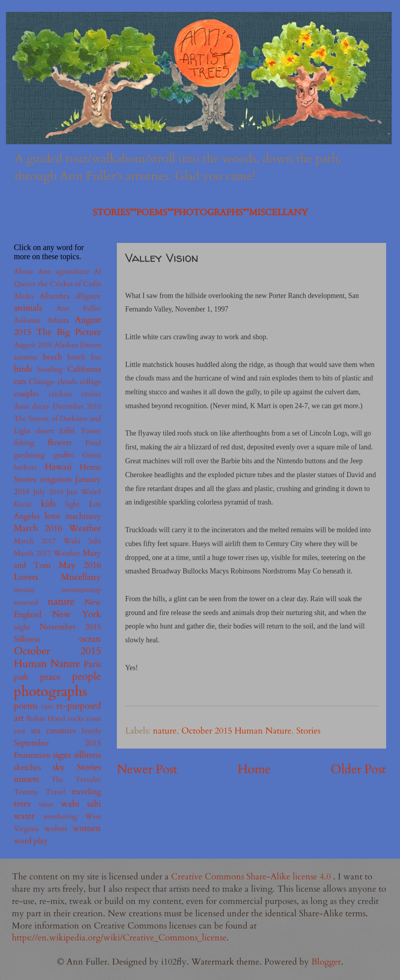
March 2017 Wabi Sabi (57, 541)
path (21, 677)
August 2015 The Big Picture (57, 326)
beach (52, 357)
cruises (91, 394)
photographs (50, 692)
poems (26, 706)
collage (90, 382)
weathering (60, 817)
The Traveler (76, 780)
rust (20, 731)
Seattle (91, 731)
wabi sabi (81, 804)
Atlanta (58, 320)
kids (48, 504)
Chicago (42, 382)
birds (23, 369)
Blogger (326, 962)
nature (165, 731)
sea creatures (53, 731)
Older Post (358, 769)
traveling (86, 792)
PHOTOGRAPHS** (211, 212)
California (84, 369)
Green (92, 455)
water (24, 816)
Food (93, 443)
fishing (24, 443)
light (72, 504)
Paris (92, 664)
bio (96, 357)
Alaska (24, 296)
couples (26, 394)
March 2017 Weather (47, 553)
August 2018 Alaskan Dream (57, 345)
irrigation (56, 479)
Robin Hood (46, 719)
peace (50, 677)
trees (22, 804)
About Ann (32, 272)
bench (76, 357)
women (87, 828)
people (87, 676)
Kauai (23, 504)
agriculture (72, 272)
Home (254, 769)
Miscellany (81, 577)
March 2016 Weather (57, 528)
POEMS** (155, 212)
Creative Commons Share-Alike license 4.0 (252, 877)
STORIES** (114, 212)
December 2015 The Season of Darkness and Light (57, 419)
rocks (76, 719)
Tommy (26, 792)
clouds (67, 382)
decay (41, 406)
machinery (83, 516)
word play (31, 841)
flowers (60, 442)
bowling (50, 370)
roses (94, 719)
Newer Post (147, 769)
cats (20, 381)
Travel (55, 792)
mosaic (24, 590)
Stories (308, 731)
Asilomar (28, 320)
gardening (29, 455)
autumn (26, 357)
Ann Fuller (79, 309)
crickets (60, 394)
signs (62, 755)
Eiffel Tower (80, 431)
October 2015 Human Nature (236, 731)
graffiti (64, 455)
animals (28, 308)
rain (47, 706)
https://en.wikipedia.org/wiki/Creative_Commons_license (119, 938)
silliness (88, 755)
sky (59, 767)
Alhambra (55, 296)
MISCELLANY (278, 212)
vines (46, 804)
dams (22, 406)
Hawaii (58, 467)
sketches (28, 767)
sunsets (26, 779)
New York (77, 614)
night (22, 627)
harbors (25, 467)
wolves (56, 828)
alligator (88, 296)
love (52, 516)
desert (45, 431)
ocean (90, 639)
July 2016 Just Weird (67, 492)
